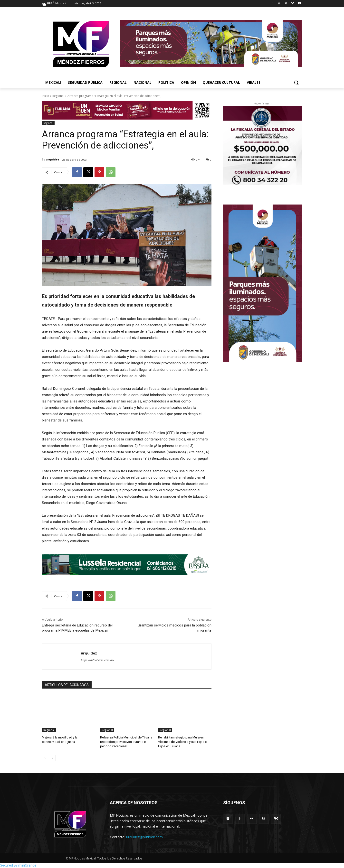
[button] (296, 83)
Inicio (46, 96)
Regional (58, 96)
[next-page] (53, 758)
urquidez (53, 159)
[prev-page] (45, 758)
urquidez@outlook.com (144, 837)
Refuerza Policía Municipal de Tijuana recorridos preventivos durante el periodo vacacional (126, 742)
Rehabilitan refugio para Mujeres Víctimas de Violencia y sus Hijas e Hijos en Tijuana (182, 742)
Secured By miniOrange (18, 865)
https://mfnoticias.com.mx (97, 660)
